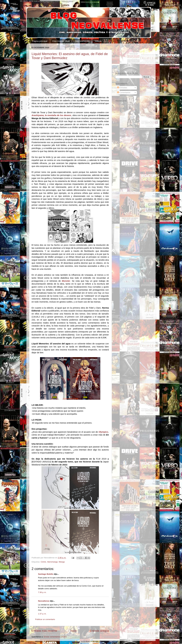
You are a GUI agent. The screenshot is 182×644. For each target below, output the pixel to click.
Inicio (73, 631)
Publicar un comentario (45, 619)
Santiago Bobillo (46, 574)
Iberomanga (53, 562)
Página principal (40, 41)
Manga (62, 562)
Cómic (43, 562)
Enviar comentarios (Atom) (55, 637)
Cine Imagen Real (61, 41)
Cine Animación (82, 41)
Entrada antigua (99, 631)
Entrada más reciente (44, 631)
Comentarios (124, 93)
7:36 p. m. (42, 592)
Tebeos (98, 41)
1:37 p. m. (42, 614)
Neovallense (44, 601)
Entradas (122, 88)
